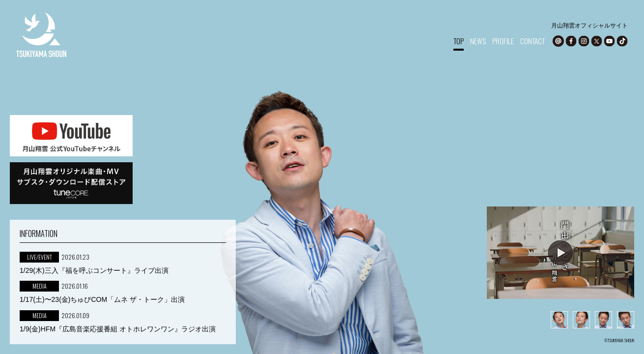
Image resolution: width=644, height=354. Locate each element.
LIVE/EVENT (40, 257)
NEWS (478, 41)
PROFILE (503, 41)
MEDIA (40, 286)
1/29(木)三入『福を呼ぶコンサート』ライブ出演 (94, 270)
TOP (459, 41)
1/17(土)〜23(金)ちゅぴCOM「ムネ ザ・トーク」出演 (102, 299)
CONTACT (532, 41)
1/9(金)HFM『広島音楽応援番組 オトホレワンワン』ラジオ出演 (118, 329)
